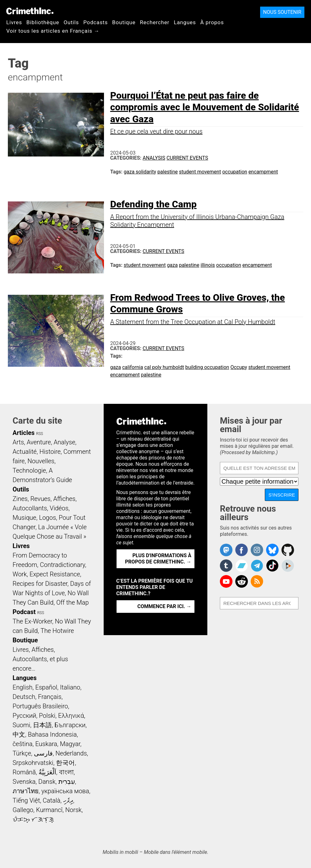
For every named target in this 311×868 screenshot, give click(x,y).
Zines (20, 499)
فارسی (43, 753)
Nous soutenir (282, 12)
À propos (212, 22)
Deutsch (24, 697)
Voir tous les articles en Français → (53, 31)
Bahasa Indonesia (52, 734)
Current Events (187, 158)
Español (46, 687)
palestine (168, 172)
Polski (47, 716)
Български (70, 725)
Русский (24, 716)
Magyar (70, 744)
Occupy (239, 367)
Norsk (74, 810)
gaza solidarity (140, 172)
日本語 (42, 725)
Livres (14, 22)
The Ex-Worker (32, 621)
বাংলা (66, 772)
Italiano (70, 687)
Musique (24, 518)
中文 (19, 734)
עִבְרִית (67, 782)
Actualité (25, 452)
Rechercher (155, 22)
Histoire (50, 452)
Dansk (47, 782)
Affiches (64, 499)
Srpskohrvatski (33, 763)
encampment (263, 172)
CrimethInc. (30, 11)
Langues (185, 22)
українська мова (65, 791)
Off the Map (72, 602)
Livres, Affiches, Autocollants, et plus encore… (40, 659)
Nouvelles (41, 461)
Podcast (24, 612)
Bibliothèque (43, 22)
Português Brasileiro (40, 706)
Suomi (21, 725)
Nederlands (71, 753)
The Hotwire (57, 631)
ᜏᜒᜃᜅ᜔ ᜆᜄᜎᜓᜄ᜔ (33, 819)
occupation (235, 172)
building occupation (207, 367)
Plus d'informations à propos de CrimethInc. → (158, 559)
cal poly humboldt (164, 367)
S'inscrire (282, 495)
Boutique (124, 22)
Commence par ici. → (164, 606)
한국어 (65, 763)
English (23, 687)
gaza (172, 265)
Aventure (39, 442)
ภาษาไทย (26, 791)
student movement (200, 172)
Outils (71, 22)
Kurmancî (49, 810)
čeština (22, 744)
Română (24, 772)
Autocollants (30, 508)
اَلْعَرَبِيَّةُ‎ (47, 772)
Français (50, 697)
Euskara (46, 744)
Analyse (65, 442)
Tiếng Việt (26, 800)
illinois (208, 265)
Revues (41, 499)
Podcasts (95, 22)
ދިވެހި (68, 800)
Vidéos (59, 508)
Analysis (154, 158)
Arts (18, 442)
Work (20, 574)
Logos (47, 518)
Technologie (29, 470)
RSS (40, 434)
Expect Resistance (55, 574)
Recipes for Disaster (40, 584)
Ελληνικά (71, 716)
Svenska (24, 782)
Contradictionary (63, 565)
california (133, 367)
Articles (24, 433)
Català (52, 800)
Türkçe (22, 753)
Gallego (23, 810)
